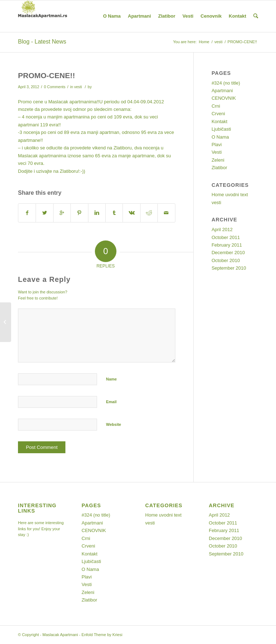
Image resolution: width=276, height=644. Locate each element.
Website (114, 424)
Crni (216, 106)
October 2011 (226, 237)
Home (204, 42)
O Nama (220, 137)
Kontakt (220, 121)
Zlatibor (219, 168)
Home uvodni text (230, 195)
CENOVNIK (224, 98)
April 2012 (222, 229)
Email (111, 402)
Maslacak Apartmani (60, 635)
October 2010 (226, 260)
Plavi (217, 145)
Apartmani (222, 91)
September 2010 (229, 268)
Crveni (218, 114)
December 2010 (228, 253)
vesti (218, 42)
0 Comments (55, 87)
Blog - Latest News (42, 42)
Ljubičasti (221, 129)
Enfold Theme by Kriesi (102, 635)
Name (111, 379)
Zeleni (218, 160)
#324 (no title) (226, 83)
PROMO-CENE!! (47, 75)
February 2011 (227, 245)
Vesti (217, 152)
